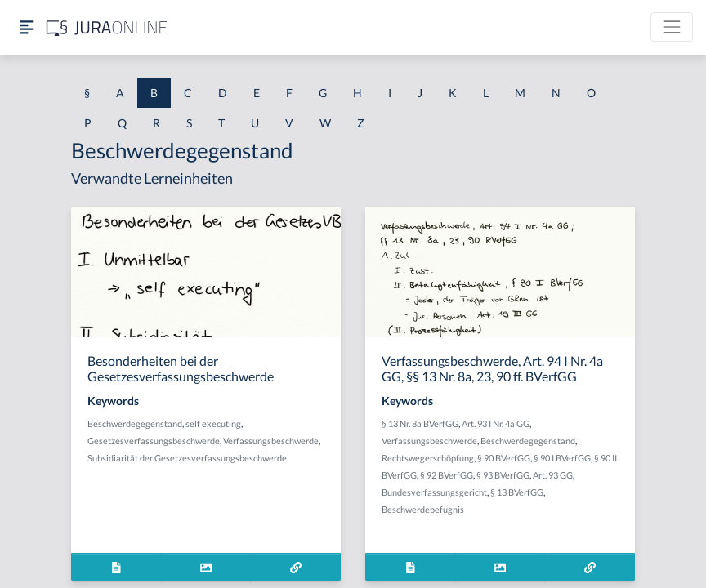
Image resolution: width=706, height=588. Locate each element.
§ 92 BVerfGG (447, 475)
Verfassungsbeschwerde (271, 441)
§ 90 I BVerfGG (562, 458)
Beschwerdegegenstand (135, 423)
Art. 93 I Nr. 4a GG (496, 423)
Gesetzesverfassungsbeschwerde (154, 441)
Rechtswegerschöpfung (428, 458)
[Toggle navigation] (672, 27)
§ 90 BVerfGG (504, 458)
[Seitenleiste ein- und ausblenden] (26, 27)
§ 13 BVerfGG (517, 492)
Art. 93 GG (553, 475)
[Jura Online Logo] (107, 27)
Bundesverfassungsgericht (434, 492)
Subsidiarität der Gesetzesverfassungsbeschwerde (187, 458)
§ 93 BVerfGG (503, 475)
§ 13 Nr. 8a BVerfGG (420, 423)
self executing (213, 423)
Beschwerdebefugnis (423, 509)
